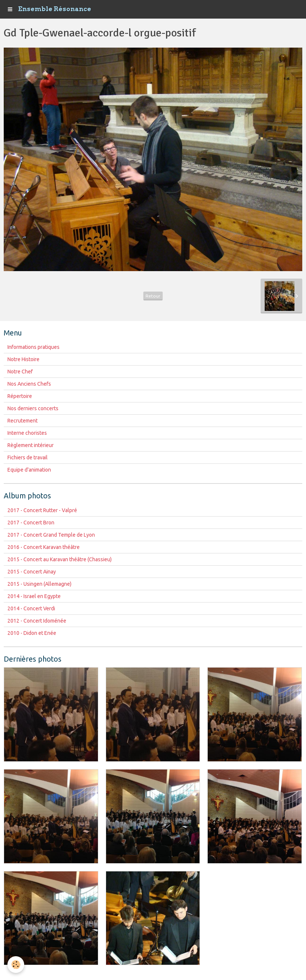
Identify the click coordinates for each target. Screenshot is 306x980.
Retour (153, 296)
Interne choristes (27, 433)
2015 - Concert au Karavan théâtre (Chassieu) (60, 559)
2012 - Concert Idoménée (37, 621)
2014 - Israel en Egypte (34, 596)
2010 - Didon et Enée (32, 633)
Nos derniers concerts (33, 408)
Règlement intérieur (31, 445)
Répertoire (20, 396)
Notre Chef (20, 372)
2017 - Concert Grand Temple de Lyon (51, 535)
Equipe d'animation (29, 470)
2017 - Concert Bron (31, 523)
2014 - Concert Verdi (31, 608)
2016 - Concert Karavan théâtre (44, 547)
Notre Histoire (23, 359)
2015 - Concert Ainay (32, 572)
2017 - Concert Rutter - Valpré (42, 510)
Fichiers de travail (28, 457)
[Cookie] (16, 965)
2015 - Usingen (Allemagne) (39, 584)
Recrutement (23, 421)
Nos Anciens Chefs (29, 384)
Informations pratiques (34, 347)
